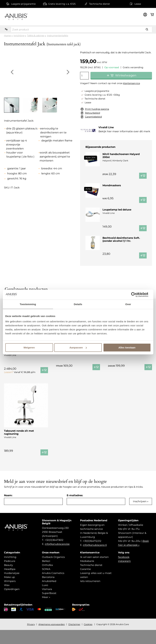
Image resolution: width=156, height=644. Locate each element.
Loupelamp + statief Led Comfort (78, 363)
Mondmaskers (112, 185)
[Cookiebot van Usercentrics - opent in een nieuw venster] (136, 295)
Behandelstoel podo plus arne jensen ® (23, 364)
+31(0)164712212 (92, 555)
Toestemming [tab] (28, 304)
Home (7, 35)
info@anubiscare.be (57, 558)
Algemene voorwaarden (52, 638)
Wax (7, 599)
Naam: (8, 509)
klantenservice (132, 83)
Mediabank (87, 575)
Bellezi (46, 575)
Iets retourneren (90, 595)
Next (68, 72)
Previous (12, 72)
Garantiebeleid (93, 117)
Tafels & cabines (36, 35)
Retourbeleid (92, 113)
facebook (124, 571)
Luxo (45, 599)
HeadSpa (10, 583)
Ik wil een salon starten (94, 571)
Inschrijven (140, 515)
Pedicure (10, 575)
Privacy (31, 638)
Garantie (85, 583)
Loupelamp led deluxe (117, 217)
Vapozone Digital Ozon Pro (126, 363)
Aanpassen (78, 347)
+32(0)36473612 (54, 554)
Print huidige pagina (97, 109)
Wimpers (10, 595)
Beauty (8, 579)
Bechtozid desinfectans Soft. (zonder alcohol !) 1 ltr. (121, 249)
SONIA (46, 583)
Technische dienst (91, 579)
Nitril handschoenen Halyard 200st (121, 156)
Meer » (46, 611)
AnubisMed (49, 595)
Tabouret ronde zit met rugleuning (19, 446)
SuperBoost (49, 607)
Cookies (88, 638)
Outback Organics (53, 571)
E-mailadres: (75, 509)
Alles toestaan (127, 347)
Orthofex (47, 579)
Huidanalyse (12, 587)
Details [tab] (78, 304)
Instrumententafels (58, 35)
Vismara (47, 603)
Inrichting (19, 35)
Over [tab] (128, 304)
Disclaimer (74, 638)
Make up (9, 591)
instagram (124, 575)
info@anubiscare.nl (95, 559)
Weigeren (29, 347)
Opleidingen (12, 603)
